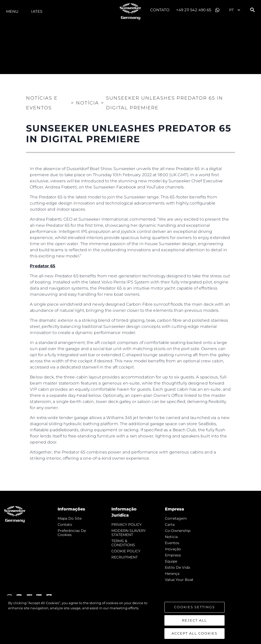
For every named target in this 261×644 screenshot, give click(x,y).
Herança (172, 574)
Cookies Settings (194, 607)
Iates (37, 11)
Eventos (172, 543)
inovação (173, 549)
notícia (171, 537)
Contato (160, 10)
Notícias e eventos (42, 103)
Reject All (194, 621)
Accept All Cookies (194, 634)
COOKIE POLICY (126, 551)
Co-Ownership (178, 531)
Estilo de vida (177, 567)
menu (12, 11)
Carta (170, 524)
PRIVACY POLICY (127, 524)
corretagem (176, 518)
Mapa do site (70, 518)
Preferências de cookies (72, 533)
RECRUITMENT (125, 557)
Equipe (171, 561)
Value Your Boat (179, 580)
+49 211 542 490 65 (194, 10)
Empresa (173, 555)
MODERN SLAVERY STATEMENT (129, 533)
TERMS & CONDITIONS (123, 543)
